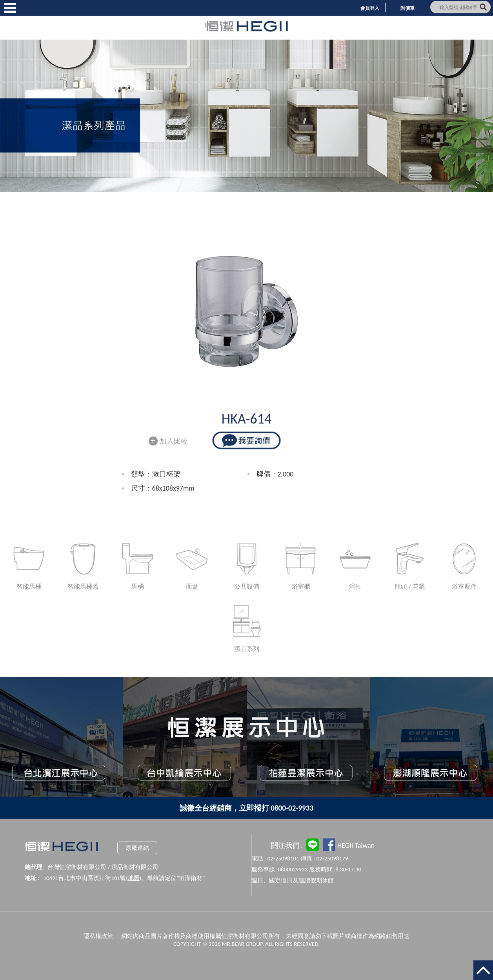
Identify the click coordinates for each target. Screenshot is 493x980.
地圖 (134, 878)
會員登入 (370, 8)
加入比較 (168, 440)
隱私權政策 (98, 936)
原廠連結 (137, 848)
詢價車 (407, 8)
